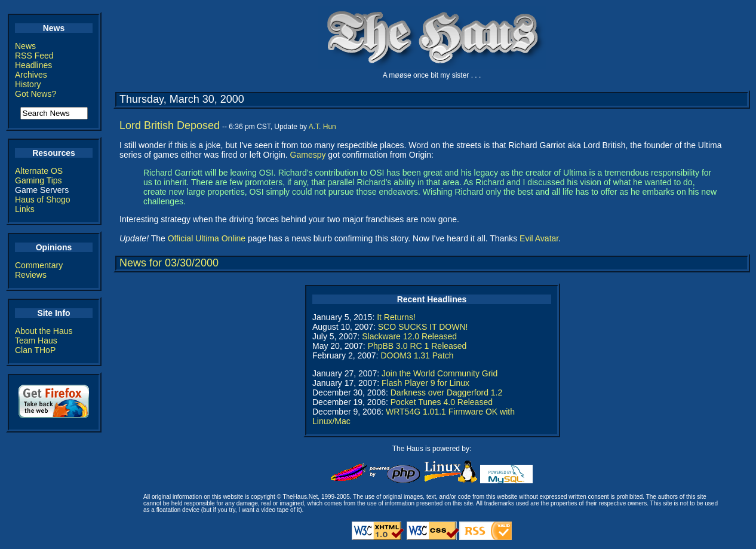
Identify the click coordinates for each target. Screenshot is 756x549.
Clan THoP (35, 350)
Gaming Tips (39, 180)
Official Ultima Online (207, 238)
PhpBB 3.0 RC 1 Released (417, 346)
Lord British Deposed (170, 125)
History (28, 84)
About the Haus (44, 331)
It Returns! (396, 317)
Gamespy (308, 155)
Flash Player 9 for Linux (425, 383)
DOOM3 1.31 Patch (417, 355)
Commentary (39, 265)
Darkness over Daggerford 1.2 (447, 392)
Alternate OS (39, 171)
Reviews (31, 275)
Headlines (33, 65)
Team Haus (36, 341)
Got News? (36, 94)
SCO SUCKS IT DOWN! (423, 327)
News (25, 46)
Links (25, 209)
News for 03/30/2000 (169, 263)
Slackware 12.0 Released (409, 336)
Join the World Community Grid (440, 373)
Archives (31, 75)
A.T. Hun (322, 127)
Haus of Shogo (43, 200)
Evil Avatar (539, 238)
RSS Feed (34, 56)
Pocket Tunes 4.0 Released (442, 402)
